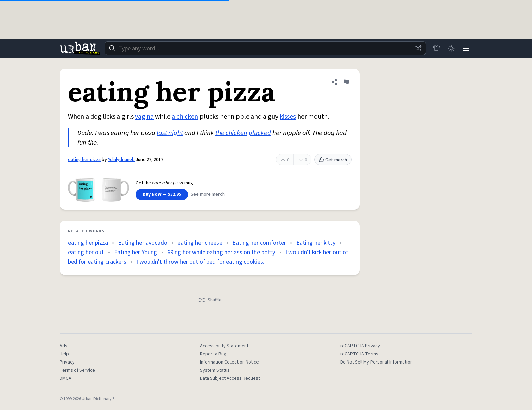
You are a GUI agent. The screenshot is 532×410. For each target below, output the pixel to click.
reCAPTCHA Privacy (360, 346)
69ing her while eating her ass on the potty (221, 252)
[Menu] (466, 48)
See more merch (208, 194)
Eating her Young (136, 252)
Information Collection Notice (229, 362)
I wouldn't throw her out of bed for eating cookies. (200, 262)
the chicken (231, 133)
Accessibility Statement (224, 346)
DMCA (65, 378)
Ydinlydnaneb (121, 160)
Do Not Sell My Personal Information (376, 362)
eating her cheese (200, 243)
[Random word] (418, 48)
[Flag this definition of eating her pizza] (346, 82)
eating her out (86, 252)
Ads (64, 346)
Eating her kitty (316, 243)
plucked (260, 133)
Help (64, 354)
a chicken (185, 117)
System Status (215, 370)
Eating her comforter (259, 243)
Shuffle (210, 300)
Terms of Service (77, 370)
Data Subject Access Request (230, 378)
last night (170, 133)
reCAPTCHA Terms (359, 354)
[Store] (436, 48)
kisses (288, 117)
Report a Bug (213, 354)
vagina (144, 117)
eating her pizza (84, 160)
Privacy (67, 362)
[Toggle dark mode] (451, 48)
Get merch (333, 160)
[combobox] (265, 48)
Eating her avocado (143, 243)
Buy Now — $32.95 (162, 194)
